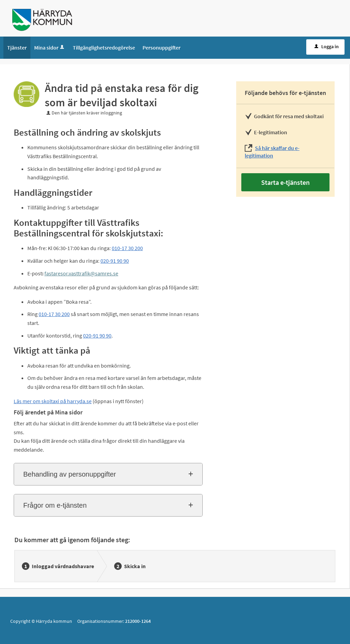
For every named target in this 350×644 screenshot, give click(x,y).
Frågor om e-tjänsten (55, 505)
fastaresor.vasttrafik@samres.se (81, 273)
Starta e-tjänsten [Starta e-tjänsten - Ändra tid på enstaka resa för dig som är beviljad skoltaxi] (285, 182)
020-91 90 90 (115, 261)
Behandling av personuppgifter (70, 474)
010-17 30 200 (127, 248)
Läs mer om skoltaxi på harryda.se (53, 401)
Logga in (326, 46)
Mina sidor (50, 47)
